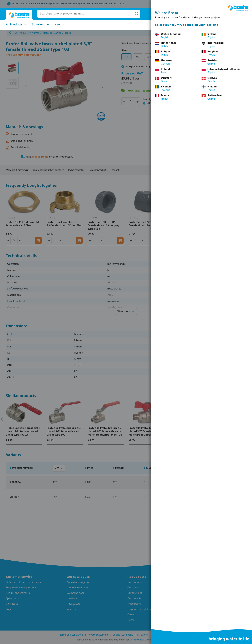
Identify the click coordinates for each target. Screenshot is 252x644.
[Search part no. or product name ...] (85, 14)
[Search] (137, 14)
